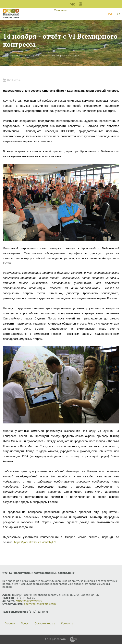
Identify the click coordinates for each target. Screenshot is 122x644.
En (118, 14)
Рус (110, 14)
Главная (8, 55)
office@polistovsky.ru (29, 601)
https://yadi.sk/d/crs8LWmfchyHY (35, 542)
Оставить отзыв (45, 623)
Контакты (67, 623)
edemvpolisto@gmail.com (40, 604)
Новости (21, 55)
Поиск (25, 623)
